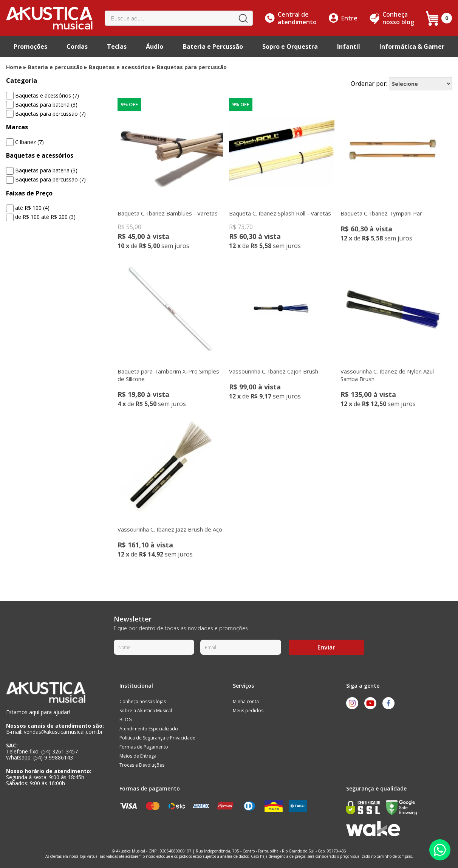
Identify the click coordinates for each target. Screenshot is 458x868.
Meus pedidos (248, 711)
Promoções (30, 46)
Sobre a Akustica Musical (146, 711)
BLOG (126, 720)
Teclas (117, 46)
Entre (349, 18)
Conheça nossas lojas (143, 701)
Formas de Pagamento (144, 747)
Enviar (326, 647)
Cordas (77, 46)
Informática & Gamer (412, 46)
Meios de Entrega (138, 756)
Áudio (155, 46)
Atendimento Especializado (149, 729)
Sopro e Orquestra (290, 46)
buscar (243, 18)
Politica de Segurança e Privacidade (157, 738)
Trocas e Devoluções (142, 765)
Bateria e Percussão (213, 46)
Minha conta (246, 701)
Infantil (349, 46)
